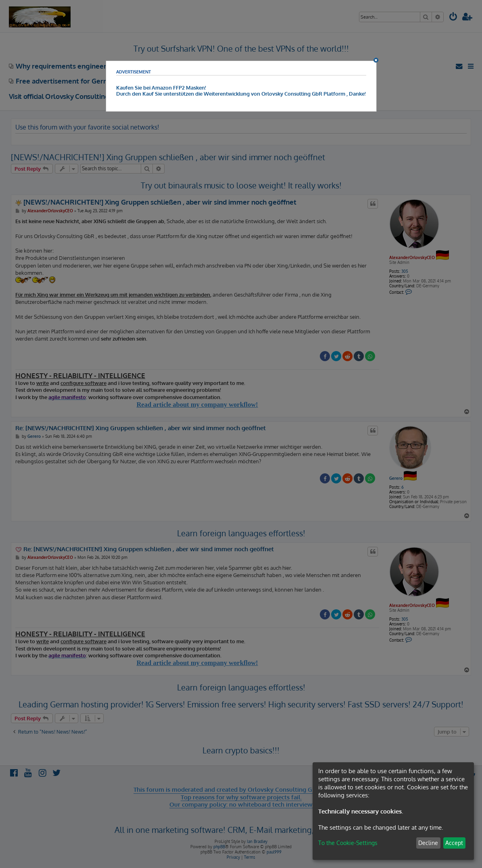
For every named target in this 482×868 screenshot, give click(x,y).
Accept (454, 843)
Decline (428, 843)
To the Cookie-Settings (348, 843)
